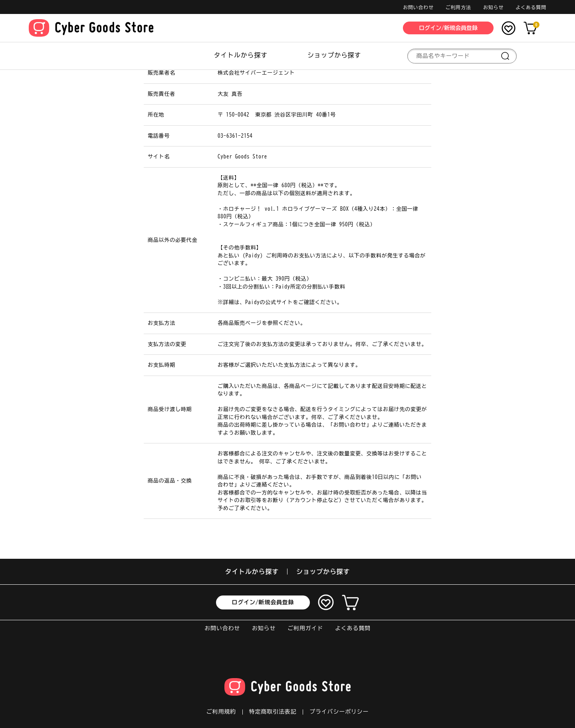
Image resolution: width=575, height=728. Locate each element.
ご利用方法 (458, 7)
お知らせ (493, 7)
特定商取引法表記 (273, 712)
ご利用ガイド (305, 628)
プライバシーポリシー (339, 712)
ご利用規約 (221, 712)
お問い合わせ (418, 7)
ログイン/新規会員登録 (263, 602)
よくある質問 (531, 7)
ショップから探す (334, 55)
